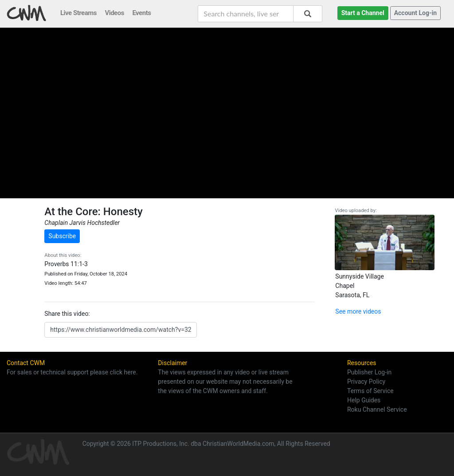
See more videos (358, 311)
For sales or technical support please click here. (72, 372)
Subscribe (62, 236)
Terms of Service (370, 391)
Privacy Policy (366, 382)
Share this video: (67, 314)
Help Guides (364, 400)
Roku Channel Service (377, 409)
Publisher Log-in (369, 372)
